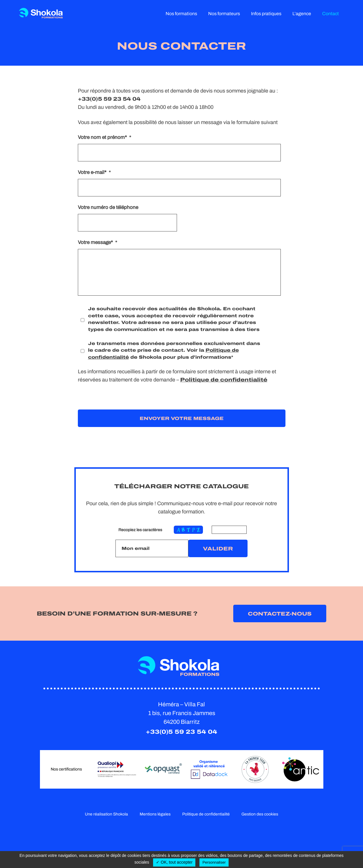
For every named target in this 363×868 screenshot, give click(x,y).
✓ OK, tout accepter (174, 862)
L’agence (302, 14)
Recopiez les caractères (140, 530)
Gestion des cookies (260, 814)
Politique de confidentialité (224, 380)
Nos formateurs (224, 14)
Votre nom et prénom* (105, 137)
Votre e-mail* (94, 172)
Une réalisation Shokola (106, 814)
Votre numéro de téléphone (108, 207)
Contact (330, 14)
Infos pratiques (266, 14)
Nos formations (181, 14)
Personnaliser (214, 862)
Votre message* (98, 242)
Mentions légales (155, 814)
